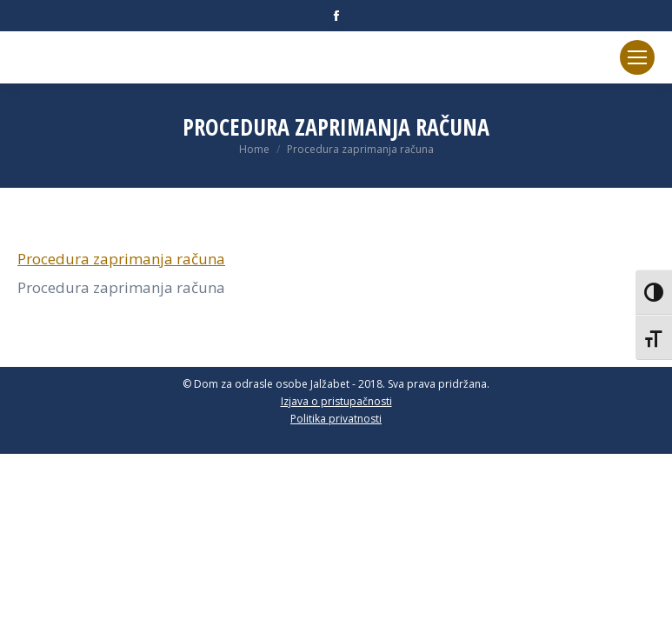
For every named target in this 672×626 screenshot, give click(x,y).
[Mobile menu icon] (637, 57)
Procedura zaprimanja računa (121, 259)
